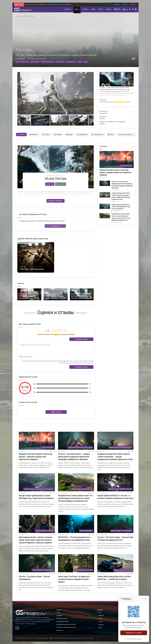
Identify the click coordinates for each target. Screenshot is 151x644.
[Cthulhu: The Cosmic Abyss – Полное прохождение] (37, 563)
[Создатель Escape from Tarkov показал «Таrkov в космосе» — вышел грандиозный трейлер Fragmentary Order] (105, 195)
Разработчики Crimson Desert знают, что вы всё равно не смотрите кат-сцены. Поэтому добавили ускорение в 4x (75, 498)
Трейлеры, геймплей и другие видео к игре (33, 239)
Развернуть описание (56, 201)
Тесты (100, 9)
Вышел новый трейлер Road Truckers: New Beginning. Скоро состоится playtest (121, 207)
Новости (67, 9)
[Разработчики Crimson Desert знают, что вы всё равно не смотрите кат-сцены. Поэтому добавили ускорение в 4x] (105, 216)
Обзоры (101, 625)
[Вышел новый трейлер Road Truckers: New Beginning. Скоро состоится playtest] (105, 206)
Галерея (108, 9)
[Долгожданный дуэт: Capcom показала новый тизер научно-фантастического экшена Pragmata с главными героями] (37, 524)
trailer (23, 246)
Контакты (133, 5)
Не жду (61, 184)
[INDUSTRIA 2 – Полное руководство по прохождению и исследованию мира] (76, 524)
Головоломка (35, 62)
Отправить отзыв (81, 367)
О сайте (125, 5)
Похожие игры (98, 134)
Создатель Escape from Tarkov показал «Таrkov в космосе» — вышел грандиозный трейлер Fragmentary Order (57, 4)
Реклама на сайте (62, 618)
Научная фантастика (47, 62)
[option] (36, 257)
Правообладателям (62, 621)
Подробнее (103, 100)
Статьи (85, 9)
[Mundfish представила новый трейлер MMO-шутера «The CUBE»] (56, 294)
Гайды (93, 9)
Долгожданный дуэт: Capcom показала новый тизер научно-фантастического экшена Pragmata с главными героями (36, 540)
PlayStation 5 (33, 59)
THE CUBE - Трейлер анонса (32, 269)
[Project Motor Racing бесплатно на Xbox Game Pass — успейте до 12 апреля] (115, 563)
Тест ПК (55, 226)
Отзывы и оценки (125, 134)
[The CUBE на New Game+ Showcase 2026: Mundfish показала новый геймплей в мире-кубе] (29, 294)
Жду (50, 184)
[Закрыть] (146, 599)
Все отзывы (56, 412)
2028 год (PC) (103, 113)
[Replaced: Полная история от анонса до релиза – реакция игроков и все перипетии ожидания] (117, 160)
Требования (82, 134)
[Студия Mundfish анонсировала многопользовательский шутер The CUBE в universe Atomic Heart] (82, 294)
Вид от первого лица (22, 62)
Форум (117, 9)
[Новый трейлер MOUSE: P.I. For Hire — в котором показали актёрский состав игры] (115, 482)
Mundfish (102, 119)
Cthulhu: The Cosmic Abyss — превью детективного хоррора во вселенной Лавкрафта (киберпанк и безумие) (74, 457)
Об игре (21, 134)
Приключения (60, 62)
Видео (69, 134)
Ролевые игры (71, 62)
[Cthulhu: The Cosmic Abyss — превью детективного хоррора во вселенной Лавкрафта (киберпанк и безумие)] (105, 183)
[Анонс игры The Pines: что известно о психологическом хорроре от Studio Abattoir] (76, 563)
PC (28, 59)
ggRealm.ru (19, 16)
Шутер (80, 62)
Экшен (86, 62)
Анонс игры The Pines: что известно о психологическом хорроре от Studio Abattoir (74, 579)
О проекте (60, 615)
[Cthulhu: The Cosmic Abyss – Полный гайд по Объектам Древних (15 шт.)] (115, 524)
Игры (76, 9)
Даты (111, 134)
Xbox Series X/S (41, 59)
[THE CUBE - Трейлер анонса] (36, 257)
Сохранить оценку (81, 339)
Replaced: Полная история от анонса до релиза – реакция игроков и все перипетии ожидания (115, 173)
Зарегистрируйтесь (64, 361)
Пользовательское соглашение (66, 624)
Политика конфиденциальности (66, 627)
